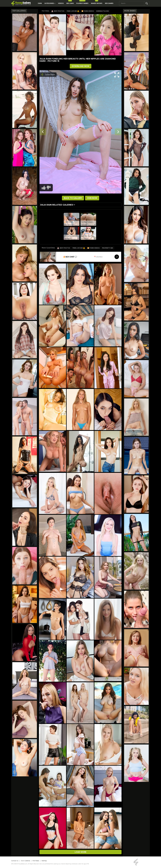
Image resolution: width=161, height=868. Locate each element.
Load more (80, 852)
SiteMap (44, 861)
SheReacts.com (102, 11)
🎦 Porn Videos (88, 11)
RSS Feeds (36, 861)
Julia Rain (50, 75)
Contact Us (15, 861)
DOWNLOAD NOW (81, 66)
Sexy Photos (58, 11)
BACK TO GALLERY (73, 198)
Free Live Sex (73, 11)
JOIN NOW (92, 198)
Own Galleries (25, 861)
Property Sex (108, 248)
